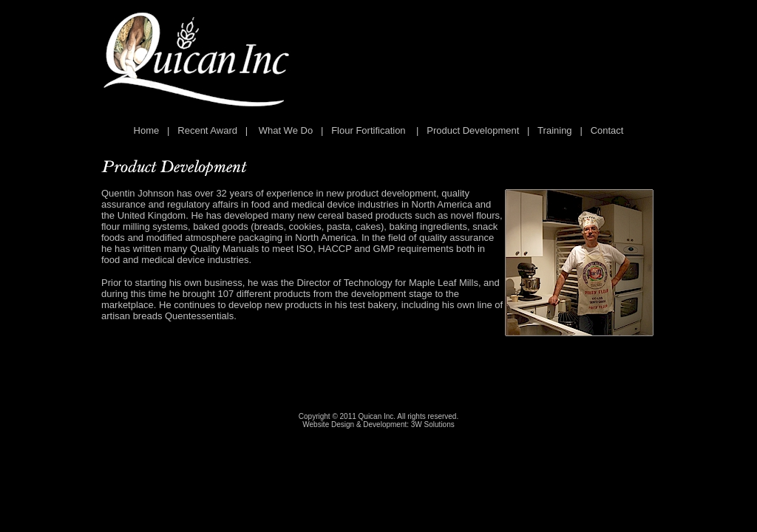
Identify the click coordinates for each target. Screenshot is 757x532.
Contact (607, 130)
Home (147, 130)
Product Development (473, 130)
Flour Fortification (368, 130)
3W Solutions (433, 424)
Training (554, 130)
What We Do (286, 130)
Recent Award (207, 130)
